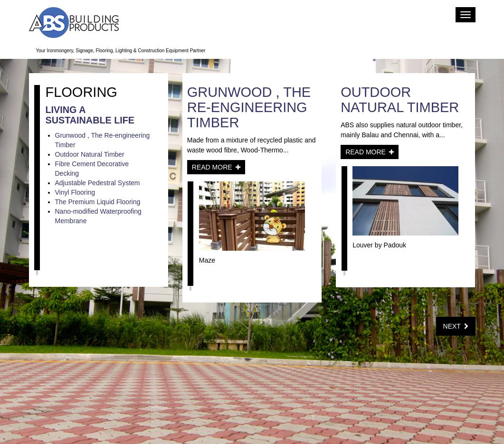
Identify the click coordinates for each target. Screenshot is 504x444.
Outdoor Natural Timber (90, 154)
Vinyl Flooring (75, 192)
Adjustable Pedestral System (98, 183)
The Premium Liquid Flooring (98, 202)
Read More (216, 167)
